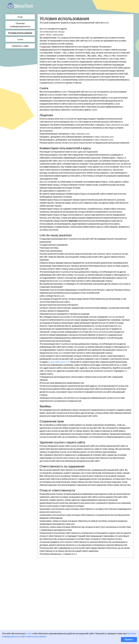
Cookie (20, 39)
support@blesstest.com (59, 362)
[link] (20, 6)
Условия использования (20, 33)
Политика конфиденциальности (20, 25)
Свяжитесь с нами (20, 46)
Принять (129, 639)
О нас (20, 17)
